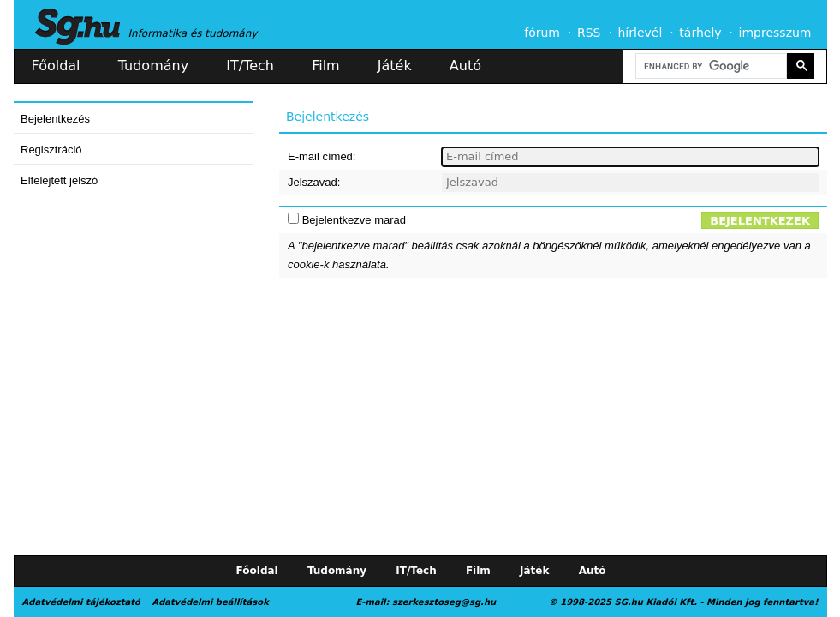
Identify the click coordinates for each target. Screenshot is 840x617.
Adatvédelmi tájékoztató (81, 602)
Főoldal (56, 66)
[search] (710, 66)
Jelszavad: (314, 182)
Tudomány (153, 66)
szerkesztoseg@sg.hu (444, 602)
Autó (465, 66)
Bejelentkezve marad (354, 220)
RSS (589, 33)
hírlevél (640, 33)
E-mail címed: (322, 156)
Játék (395, 66)
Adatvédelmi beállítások (210, 602)
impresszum (775, 33)
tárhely (700, 33)
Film (326, 66)
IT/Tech (250, 66)
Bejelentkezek (760, 221)
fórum (542, 33)
